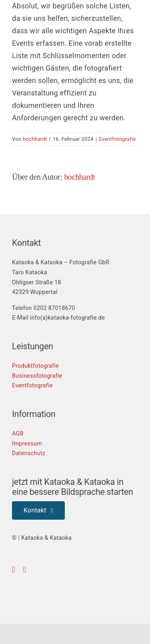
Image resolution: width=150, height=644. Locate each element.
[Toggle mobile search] (124, 28)
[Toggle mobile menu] (136, 28)
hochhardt (35, 139)
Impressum (27, 444)
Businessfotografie (37, 376)
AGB (18, 434)
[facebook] (14, 569)
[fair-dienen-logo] (98, 585)
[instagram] (25, 569)
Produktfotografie (35, 366)
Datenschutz (29, 453)
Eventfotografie (117, 139)
